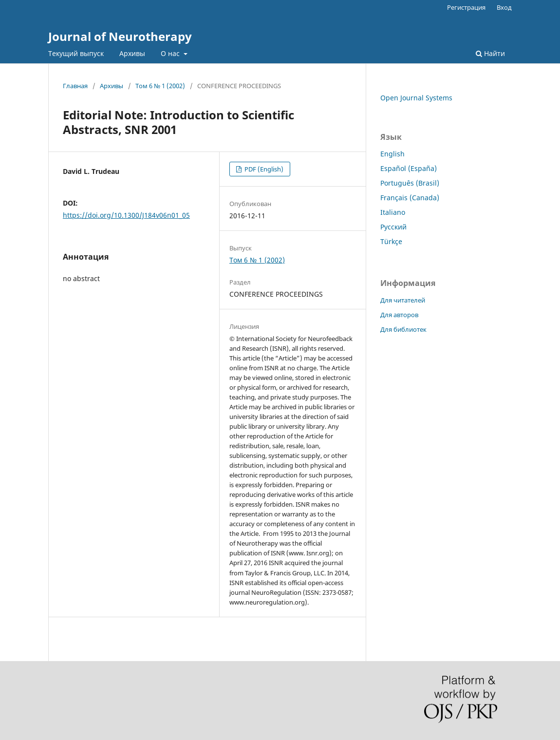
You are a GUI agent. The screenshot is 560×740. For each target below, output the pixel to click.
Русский (393, 227)
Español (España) (409, 168)
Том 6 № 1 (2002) (160, 86)
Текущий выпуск (76, 53)
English (392, 154)
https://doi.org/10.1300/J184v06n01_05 (126, 215)
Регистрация (466, 7)
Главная (75, 86)
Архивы (132, 53)
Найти (490, 53)
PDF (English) (263, 169)
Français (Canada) (410, 198)
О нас (171, 53)
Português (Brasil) (410, 183)
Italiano (393, 212)
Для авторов (399, 315)
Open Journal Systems (416, 98)
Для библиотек (403, 329)
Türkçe (391, 241)
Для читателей (403, 300)
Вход (504, 7)
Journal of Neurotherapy (120, 36)
